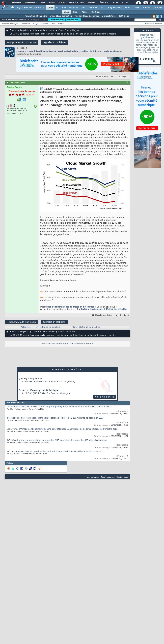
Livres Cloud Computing (61, 16)
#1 (128, 82)
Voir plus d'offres (105, 397)
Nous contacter (92, 477)
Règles (61, 24)
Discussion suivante (81, 344)
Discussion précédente (56, 344)
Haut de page (122, 477)
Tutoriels (31, 3)
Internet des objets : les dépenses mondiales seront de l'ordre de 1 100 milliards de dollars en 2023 (55, 418)
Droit (115, 3)
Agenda (44, 24)
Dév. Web (93, 8)
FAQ (42, 3)
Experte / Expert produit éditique (39, 390)
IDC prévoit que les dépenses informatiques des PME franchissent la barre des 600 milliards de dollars (57, 440)
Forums (16, 3)
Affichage (122, 77)
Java (83, 8)
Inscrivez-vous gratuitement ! (65, 20)
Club (125, 3)
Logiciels (24, 30)
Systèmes (158, 8)
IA (57, 8)
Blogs (52, 3)
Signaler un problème (54, 42)
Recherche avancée (153, 24)
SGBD (128, 8)
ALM (64, 8)
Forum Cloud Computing (36, 16)
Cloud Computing (67, 30)
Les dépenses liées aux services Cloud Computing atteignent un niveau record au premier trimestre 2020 (58, 407)
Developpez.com (108, 477)
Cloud (50, 8)
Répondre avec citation (102, 315)
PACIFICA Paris (33, 382)
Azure (85, 12)
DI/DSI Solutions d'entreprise (31, 8)
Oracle (75, 12)
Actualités (26, 327)
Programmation (115, 8)
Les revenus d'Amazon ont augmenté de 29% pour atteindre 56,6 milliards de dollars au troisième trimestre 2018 (62, 429)
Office (137, 8)
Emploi (91, 3)
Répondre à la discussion (21, 42)
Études (103, 3)
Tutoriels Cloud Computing (87, 16)
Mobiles (146, 8)
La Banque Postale (36, 393)
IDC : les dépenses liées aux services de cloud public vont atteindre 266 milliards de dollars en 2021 (55, 452)
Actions (25, 24)
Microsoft (74, 8)
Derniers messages (10, 24)
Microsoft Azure (109, 16)
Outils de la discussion (103, 77)
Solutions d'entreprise (43, 30)
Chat (62, 3)
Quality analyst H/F (30, 378)
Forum (13, 30)
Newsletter (76, 3)
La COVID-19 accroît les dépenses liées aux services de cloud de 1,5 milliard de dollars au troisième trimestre (69, 51)
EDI (102, 8)
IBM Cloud (96, 12)
